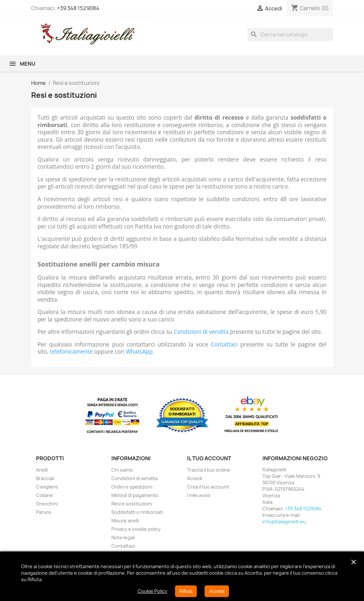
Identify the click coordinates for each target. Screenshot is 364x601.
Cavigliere (47, 487)
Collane (44, 495)
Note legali (123, 537)
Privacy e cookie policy (136, 529)
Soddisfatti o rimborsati (137, 512)
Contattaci (224, 344)
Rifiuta (186, 591)
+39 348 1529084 (78, 8)
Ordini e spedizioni (132, 487)
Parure (44, 512)
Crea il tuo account (208, 487)
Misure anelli (125, 521)
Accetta (217, 591)
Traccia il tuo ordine (209, 470)
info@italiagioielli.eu (284, 522)
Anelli (42, 470)
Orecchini (47, 504)
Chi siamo (122, 470)
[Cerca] (290, 34)
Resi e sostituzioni (132, 504)
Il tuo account (209, 458)
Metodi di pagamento (135, 495)
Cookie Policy (152, 591)
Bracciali (45, 478)
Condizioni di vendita (201, 332)
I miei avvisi (199, 495)
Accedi (195, 478)
